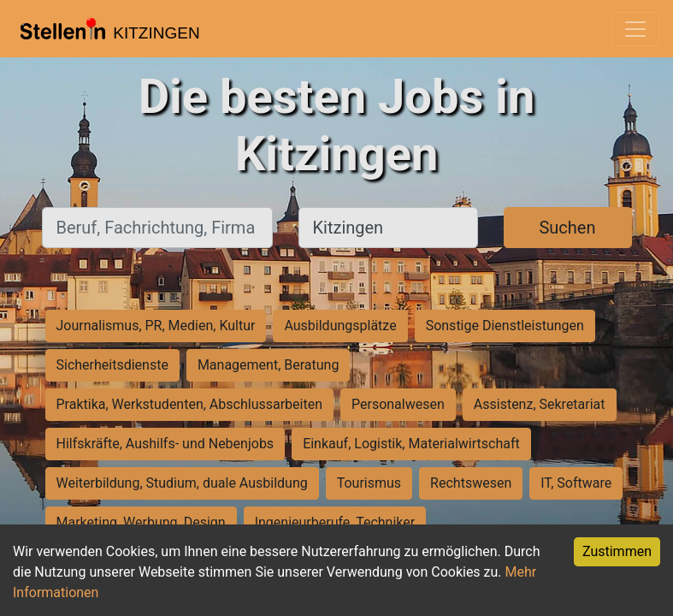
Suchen (567, 228)
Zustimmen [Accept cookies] (617, 551)
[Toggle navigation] (635, 29)
